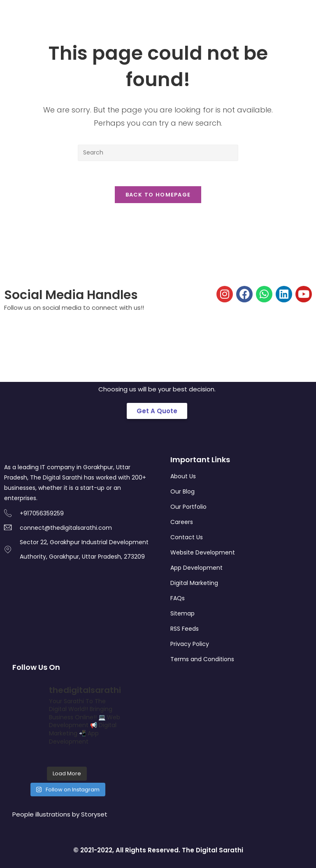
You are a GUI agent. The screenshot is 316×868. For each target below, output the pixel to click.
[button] (157, 411)
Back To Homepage (158, 195)
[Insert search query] (158, 153)
